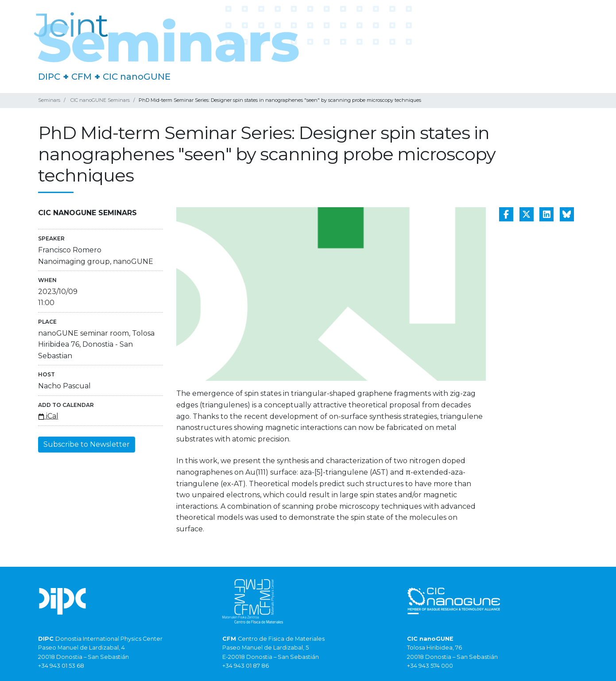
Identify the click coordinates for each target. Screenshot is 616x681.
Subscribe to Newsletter (87, 444)
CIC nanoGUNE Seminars (100, 100)
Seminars (49, 100)
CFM (81, 77)
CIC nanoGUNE (137, 77)
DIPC (49, 77)
